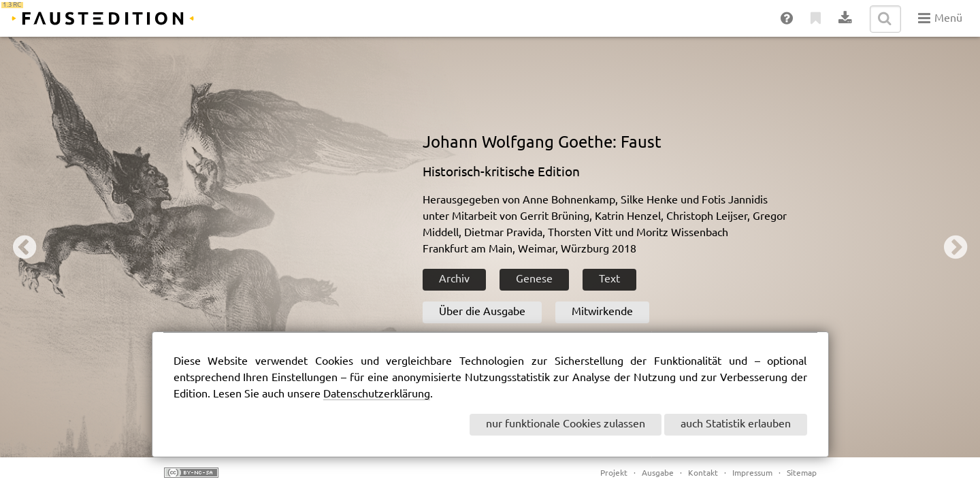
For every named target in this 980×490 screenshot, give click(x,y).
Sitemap (802, 473)
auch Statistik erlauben (736, 424)
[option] (490, 247)
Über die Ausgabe (482, 312)
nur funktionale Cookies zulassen (566, 424)
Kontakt (703, 473)
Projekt (614, 473)
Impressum (752, 473)
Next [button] (955, 247)
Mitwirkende (602, 312)
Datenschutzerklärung (377, 394)
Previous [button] (24, 247)
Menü (940, 18)
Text (609, 279)
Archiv (454, 279)
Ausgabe (658, 473)
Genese (534, 279)
